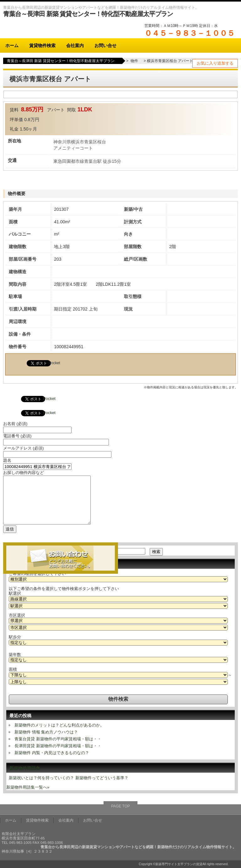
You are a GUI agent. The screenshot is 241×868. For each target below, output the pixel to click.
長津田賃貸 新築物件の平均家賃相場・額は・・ (58, 746)
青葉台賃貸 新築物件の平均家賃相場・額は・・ (58, 739)
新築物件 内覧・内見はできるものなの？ (52, 753)
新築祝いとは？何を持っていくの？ (41, 778)
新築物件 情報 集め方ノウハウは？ (46, 732)
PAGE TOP (120, 806)
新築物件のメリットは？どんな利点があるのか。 (59, 725)
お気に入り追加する (215, 63)
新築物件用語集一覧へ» (28, 787)
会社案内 (75, 45)
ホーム (12, 45)
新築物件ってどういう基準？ (102, 778)
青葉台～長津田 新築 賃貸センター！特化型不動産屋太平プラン (88, 14)
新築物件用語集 (25, 768)
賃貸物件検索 (42, 45)
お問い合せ (105, 45)
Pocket (54, 363)
